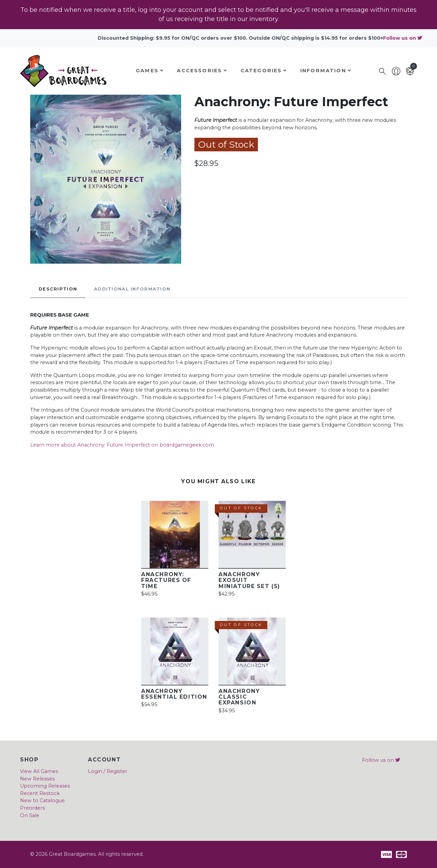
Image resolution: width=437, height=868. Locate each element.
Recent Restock (40, 793)
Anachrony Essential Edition (174, 694)
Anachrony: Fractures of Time (166, 580)
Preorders (32, 808)
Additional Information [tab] (132, 289)
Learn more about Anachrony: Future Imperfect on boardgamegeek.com (122, 445)
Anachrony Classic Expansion (239, 697)
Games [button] (150, 71)
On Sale (30, 815)
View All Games (39, 771)
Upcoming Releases (45, 786)
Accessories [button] (202, 71)
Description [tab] (58, 289)
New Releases (37, 779)
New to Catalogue (42, 800)
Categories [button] (264, 71)
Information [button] (326, 71)
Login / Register (108, 771)
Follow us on (403, 38)
